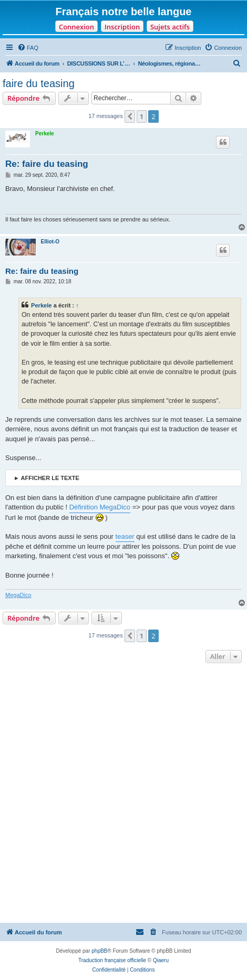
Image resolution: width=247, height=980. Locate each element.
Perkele (45, 134)
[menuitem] (28, 48)
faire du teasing (39, 83)
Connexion (76, 27)
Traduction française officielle (112, 960)
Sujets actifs (170, 27)
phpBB (99, 951)
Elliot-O (50, 242)
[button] (130, 116)
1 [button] (142, 116)
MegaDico (18, 595)
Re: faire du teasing (47, 164)
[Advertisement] (124, 794)
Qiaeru (161, 960)
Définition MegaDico (100, 507)
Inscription (122, 27)
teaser (125, 536)
